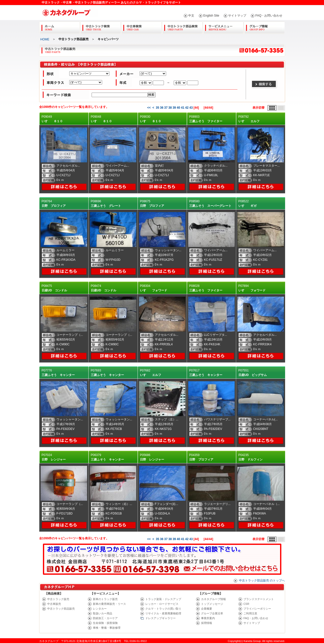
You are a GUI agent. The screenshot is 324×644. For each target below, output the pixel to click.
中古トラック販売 (58, 599)
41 (183, 108)
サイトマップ (237, 16)
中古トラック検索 (101, 27)
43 (191, 108)
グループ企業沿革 (212, 613)
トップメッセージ (212, 604)
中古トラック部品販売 (61, 609)
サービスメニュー (223, 27)
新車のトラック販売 (105, 599)
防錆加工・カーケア (105, 618)
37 (166, 108)
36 (162, 108)
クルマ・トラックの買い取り (163, 609)
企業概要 (207, 609)
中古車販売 (54, 604)
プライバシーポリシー (257, 609)
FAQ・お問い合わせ (269, 16)
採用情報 (207, 623)
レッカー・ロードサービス (162, 604)
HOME (45, 39)
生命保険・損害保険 (105, 623)
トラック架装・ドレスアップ (163, 599)
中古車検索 (141, 27)
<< (149, 108)
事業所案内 (208, 618)
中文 (191, 16)
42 (187, 108)
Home (60, 27)
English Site (211, 16)
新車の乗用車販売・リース (109, 604)
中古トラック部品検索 (182, 27)
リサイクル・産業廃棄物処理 (163, 613)
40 (178, 108)
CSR (246, 604)
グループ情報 (264, 27)
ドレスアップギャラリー (160, 618)
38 (170, 108)
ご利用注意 (250, 613)
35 (157, 108)
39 (174, 108)
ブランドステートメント (259, 599)
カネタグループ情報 (213, 599)
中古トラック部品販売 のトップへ (262, 581)
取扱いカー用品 (103, 613)
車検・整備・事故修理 (107, 628)
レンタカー (100, 609)
